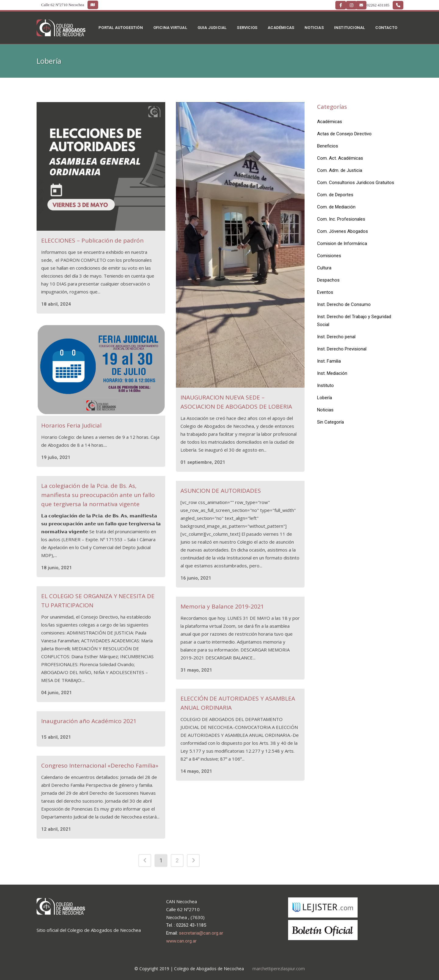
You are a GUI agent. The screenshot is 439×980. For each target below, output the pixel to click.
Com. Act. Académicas (340, 158)
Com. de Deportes (335, 195)
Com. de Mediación (336, 207)
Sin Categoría (330, 422)
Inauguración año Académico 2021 (89, 721)
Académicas (330, 122)
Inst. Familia (329, 361)
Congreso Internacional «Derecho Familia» (100, 765)
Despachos (328, 280)
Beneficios (328, 146)
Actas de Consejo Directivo (344, 134)
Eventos (325, 292)
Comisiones (329, 256)
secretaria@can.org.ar (201, 933)
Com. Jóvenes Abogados (343, 231)
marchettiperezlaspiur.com (279, 969)
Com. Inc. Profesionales (341, 219)
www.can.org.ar (181, 941)
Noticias (325, 410)
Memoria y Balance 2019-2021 (222, 606)
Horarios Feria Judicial (71, 425)
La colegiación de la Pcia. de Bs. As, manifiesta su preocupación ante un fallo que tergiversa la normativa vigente (98, 495)
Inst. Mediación (332, 373)
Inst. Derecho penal (336, 337)
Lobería (325, 398)
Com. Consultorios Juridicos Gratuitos (356, 183)
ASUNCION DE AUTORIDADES (221, 491)
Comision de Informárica (342, 243)
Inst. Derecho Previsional (342, 349)
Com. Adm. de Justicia (340, 170)
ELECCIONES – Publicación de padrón (92, 240)
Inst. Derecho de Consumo (344, 304)
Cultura (324, 268)
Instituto (325, 385)
